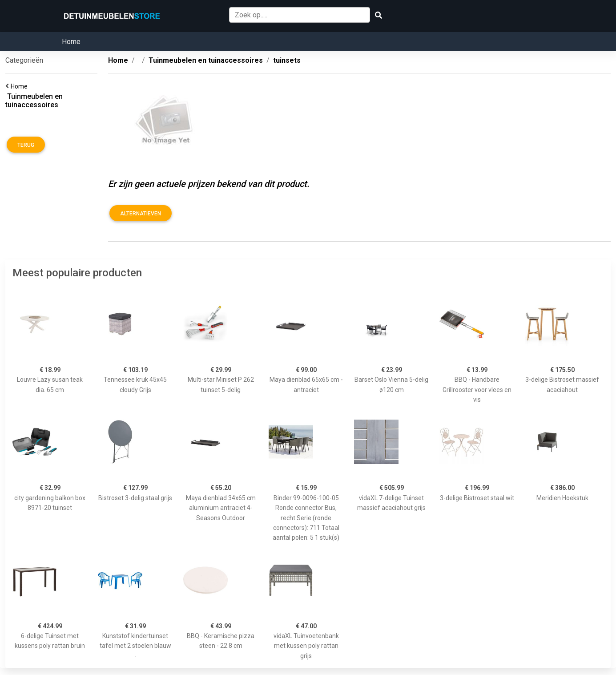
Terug (26, 145)
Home (71, 42)
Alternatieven (141, 214)
